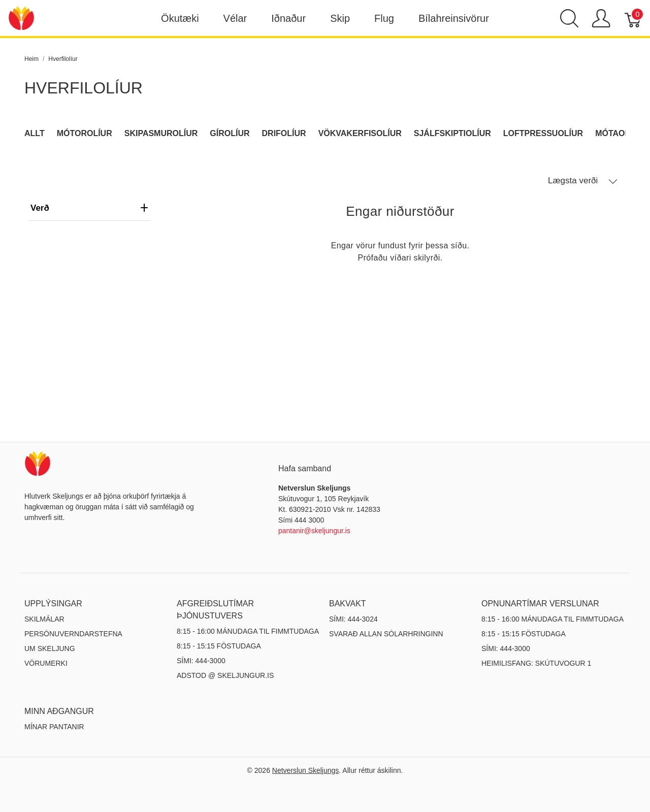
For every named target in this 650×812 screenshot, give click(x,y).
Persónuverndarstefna (73, 634)
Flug (384, 18)
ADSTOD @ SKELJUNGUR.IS (225, 675)
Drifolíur (284, 133)
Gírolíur (230, 133)
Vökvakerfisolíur (360, 133)
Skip (340, 18)
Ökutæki (180, 18)
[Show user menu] (601, 18)
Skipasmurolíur (161, 133)
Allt (35, 133)
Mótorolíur (85, 133)
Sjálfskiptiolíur (452, 133)
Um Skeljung (50, 648)
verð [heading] (89, 208)
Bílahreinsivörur (454, 18)
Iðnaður (288, 18)
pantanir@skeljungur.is (314, 531)
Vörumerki (46, 663)
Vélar (235, 18)
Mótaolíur (620, 133)
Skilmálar (44, 619)
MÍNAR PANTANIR (54, 727)
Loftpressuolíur (543, 133)
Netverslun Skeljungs (306, 770)
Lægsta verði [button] (583, 181)
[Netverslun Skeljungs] (21, 18)
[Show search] (569, 18)
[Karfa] (633, 18)
